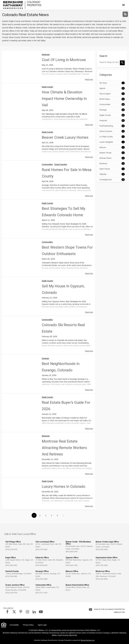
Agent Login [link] (42, 625)
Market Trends (105, 153)
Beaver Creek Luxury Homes (65, 137)
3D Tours (103, 83)
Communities (47, 164)
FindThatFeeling (106, 126)
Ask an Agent (105, 94)
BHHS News (105, 99)
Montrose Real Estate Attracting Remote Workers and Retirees (64, 448)
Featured (103, 121)
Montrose (46, 54)
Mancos (103, 147)
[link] (22, 5)
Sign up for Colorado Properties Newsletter (101, 610)
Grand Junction (61, 164)
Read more (89, 79)
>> (63, 516)
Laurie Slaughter (106, 142)
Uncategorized (105, 180)
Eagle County (47, 87)
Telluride (103, 174)
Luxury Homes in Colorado (64, 486)
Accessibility (14, 625)
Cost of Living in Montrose (64, 60)
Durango (45, 358)
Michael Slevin (105, 158)
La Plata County (106, 137)
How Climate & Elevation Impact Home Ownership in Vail (64, 99)
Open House (105, 169)
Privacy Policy (28, 625)
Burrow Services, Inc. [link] (88, 640)
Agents (102, 88)
